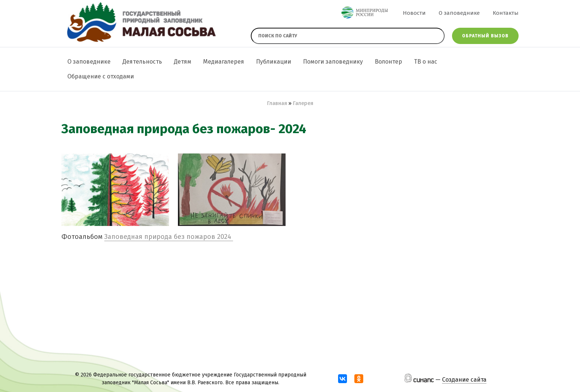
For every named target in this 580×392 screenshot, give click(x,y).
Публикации (274, 62)
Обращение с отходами (101, 76)
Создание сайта (464, 380)
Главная (277, 103)
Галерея (303, 103)
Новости (414, 13)
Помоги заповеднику (333, 62)
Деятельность (142, 62)
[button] (115, 190)
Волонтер (388, 62)
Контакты (506, 13)
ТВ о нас (426, 62)
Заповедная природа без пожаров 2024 (169, 237)
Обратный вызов (485, 36)
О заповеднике (459, 13)
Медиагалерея (224, 62)
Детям (183, 62)
